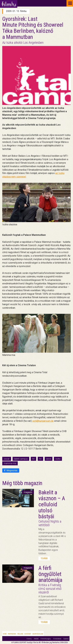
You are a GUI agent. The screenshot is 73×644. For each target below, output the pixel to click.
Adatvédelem (38, 634)
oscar (7, 459)
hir (40, 459)
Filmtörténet (57, 639)
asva (49, 459)
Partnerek (12, 634)
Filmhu (29, 639)
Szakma (66, 639)
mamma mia (10, 463)
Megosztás (11, 470)
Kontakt (28, 634)
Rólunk (20, 634)
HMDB (36, 639)
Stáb (5, 634)
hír (33, 459)
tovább (44, 558)
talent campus (21, 459)
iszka (58, 459)
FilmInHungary (46, 639)
